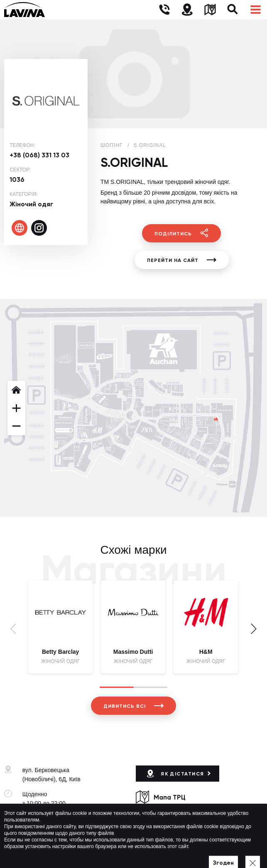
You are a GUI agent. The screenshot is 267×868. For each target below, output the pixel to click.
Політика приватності (161, 850)
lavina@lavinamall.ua (50, 827)
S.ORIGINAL (150, 145)
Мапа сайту (207, 850)
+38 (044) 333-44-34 (49, 818)
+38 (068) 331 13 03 (39, 155)
